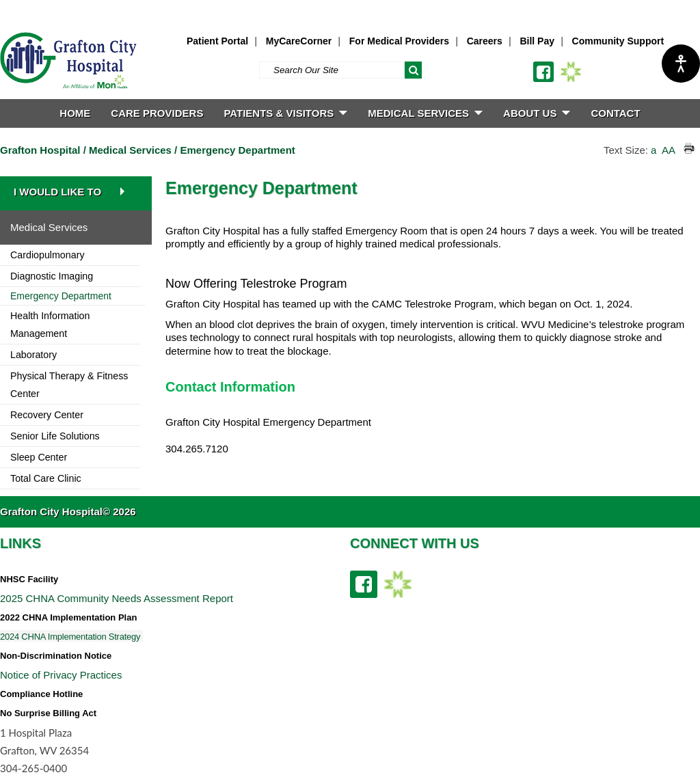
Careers (485, 41)
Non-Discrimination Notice (56, 656)
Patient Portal (217, 41)
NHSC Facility (29, 579)
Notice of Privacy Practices (61, 675)
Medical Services (130, 150)
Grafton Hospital (40, 150)
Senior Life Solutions (55, 436)
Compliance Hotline (41, 694)
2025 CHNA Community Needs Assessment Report (117, 598)
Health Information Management (50, 325)
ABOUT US (537, 113)
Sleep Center (39, 457)
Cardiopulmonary (48, 255)
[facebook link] (543, 72)
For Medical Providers (399, 41)
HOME (75, 113)
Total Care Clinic (46, 478)
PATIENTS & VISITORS (285, 113)
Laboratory (33, 355)
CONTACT (615, 113)
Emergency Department (237, 150)
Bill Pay (537, 41)
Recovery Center (47, 415)
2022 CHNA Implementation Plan (68, 617)
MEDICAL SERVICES (425, 113)
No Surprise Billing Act (48, 713)
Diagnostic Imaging (52, 276)
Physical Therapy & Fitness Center (69, 385)
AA (668, 150)
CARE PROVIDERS (157, 113)
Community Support (618, 41)
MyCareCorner (299, 41)
